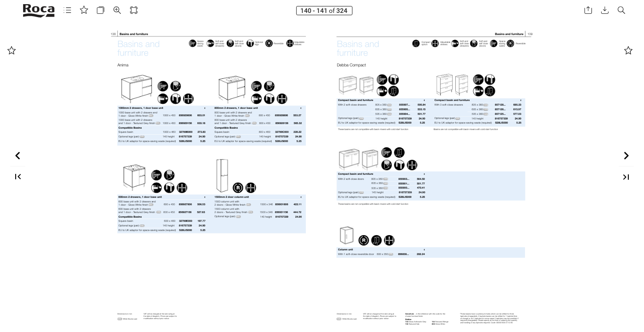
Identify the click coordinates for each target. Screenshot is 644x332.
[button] (67, 10)
